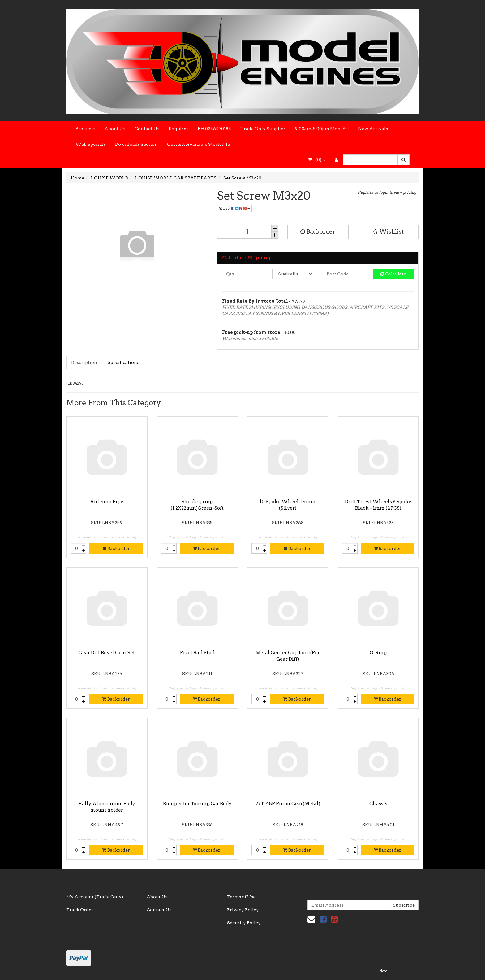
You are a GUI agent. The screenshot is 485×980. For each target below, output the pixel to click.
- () (317, 160)
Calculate (393, 274)
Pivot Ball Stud (197, 653)
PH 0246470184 (214, 129)
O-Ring (378, 653)
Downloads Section (136, 144)
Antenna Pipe (107, 502)
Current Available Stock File (198, 144)
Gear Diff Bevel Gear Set (107, 653)
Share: (234, 208)
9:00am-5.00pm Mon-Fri (322, 129)
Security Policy (244, 923)
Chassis (378, 804)
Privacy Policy (243, 910)
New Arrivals (373, 129)
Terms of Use (241, 897)
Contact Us (147, 129)
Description (84, 362)
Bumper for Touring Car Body (197, 804)
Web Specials (91, 144)
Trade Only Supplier (263, 129)
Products (85, 129)
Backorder (318, 232)
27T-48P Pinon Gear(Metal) (288, 804)
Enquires (178, 129)
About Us (115, 129)
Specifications (123, 362)
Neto (383, 971)
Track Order (80, 910)
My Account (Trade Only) (95, 897)
